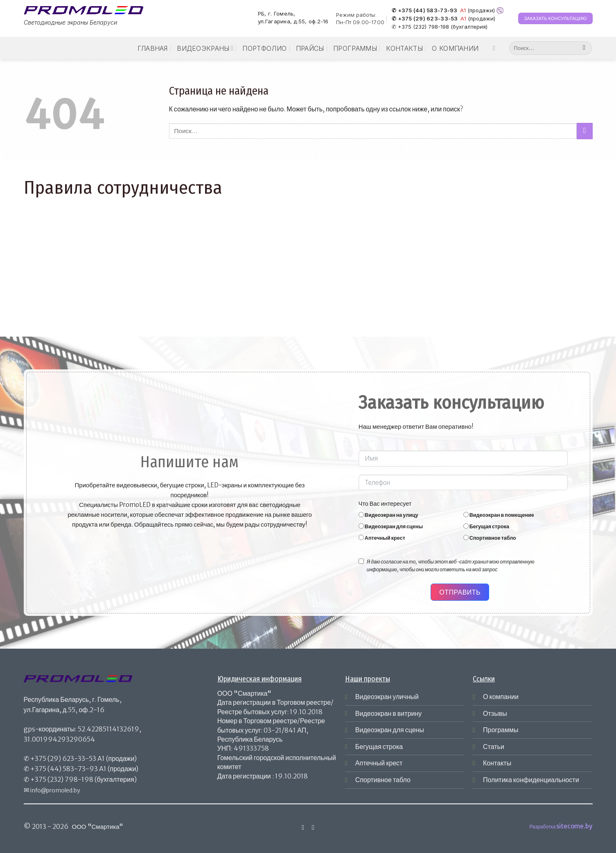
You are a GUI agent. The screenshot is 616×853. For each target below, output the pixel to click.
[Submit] (584, 48)
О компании (455, 48)
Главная (153, 48)
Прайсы (310, 48)
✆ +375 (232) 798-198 (420, 27)
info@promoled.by (55, 790)
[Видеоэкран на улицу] (361, 515)
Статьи (494, 747)
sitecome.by (574, 826)
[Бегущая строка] (466, 526)
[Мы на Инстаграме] (496, 48)
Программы (355, 48)
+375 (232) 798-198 (62, 779)
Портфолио (264, 48)
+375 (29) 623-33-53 (63, 758)
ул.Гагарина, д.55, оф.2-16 (293, 22)
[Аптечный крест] (361, 537)
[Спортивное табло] (466, 537)
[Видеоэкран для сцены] (361, 526)
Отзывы (495, 713)
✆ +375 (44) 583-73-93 (424, 11)
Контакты (404, 48)
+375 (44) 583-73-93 (64, 769)
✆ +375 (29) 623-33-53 (425, 19)
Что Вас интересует (385, 504)
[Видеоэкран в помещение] (466, 515)
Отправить (460, 592)
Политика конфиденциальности (531, 780)
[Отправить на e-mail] (313, 827)
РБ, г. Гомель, (277, 14)
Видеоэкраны (205, 48)
